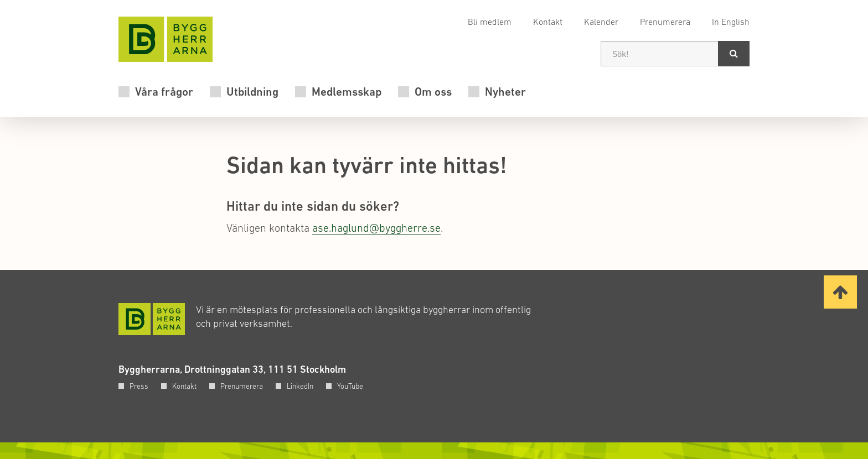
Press (139, 386)
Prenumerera (665, 22)
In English (731, 22)
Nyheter (505, 92)
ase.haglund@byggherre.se (376, 228)
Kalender (601, 22)
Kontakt (548, 22)
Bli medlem (490, 22)
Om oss (433, 92)
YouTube (350, 386)
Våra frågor (164, 92)
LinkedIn (300, 386)
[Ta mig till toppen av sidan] (840, 292)
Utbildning (252, 92)
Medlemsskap (347, 92)
